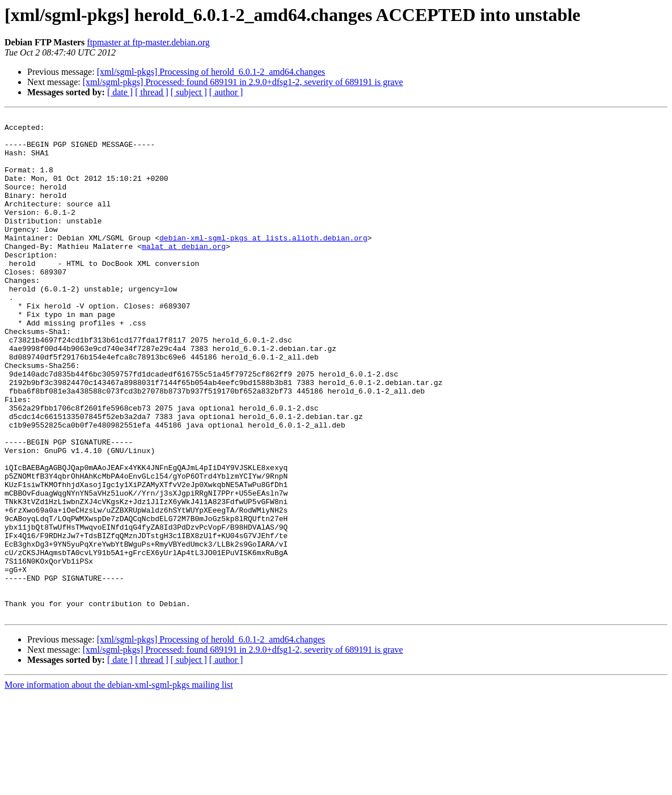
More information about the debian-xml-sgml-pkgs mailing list (119, 785)
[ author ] (226, 92)
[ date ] (120, 92)
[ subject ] (189, 92)
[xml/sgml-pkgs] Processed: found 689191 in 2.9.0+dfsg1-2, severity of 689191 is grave (243, 82)
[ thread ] (152, 92)
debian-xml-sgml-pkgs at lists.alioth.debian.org (263, 263)
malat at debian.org (184, 273)
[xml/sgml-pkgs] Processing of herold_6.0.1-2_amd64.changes (211, 72)
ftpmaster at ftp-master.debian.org (148, 42)
